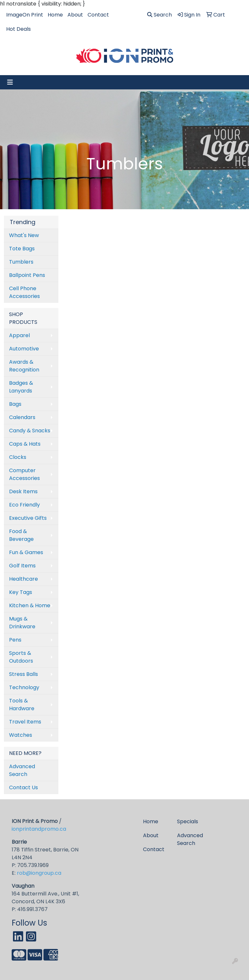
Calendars (22, 417)
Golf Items (22, 566)
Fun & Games (26, 552)
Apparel (19, 335)
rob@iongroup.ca (39, 873)
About (75, 15)
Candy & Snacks (30, 431)
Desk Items (23, 491)
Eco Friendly (24, 505)
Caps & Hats (25, 444)
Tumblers (21, 262)
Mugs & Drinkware (22, 623)
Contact (98, 15)
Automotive (24, 349)
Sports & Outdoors (21, 657)
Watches (21, 735)
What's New (24, 235)
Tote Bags (22, 249)
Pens (15, 640)
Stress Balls (24, 674)
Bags (15, 404)
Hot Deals (18, 29)
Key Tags (21, 592)
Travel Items (25, 722)
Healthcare (24, 579)
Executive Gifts (28, 518)
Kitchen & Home (30, 605)
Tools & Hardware (22, 705)
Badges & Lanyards (21, 387)
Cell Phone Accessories (24, 292)
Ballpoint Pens (27, 275)
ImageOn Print (25, 15)
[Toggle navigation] (10, 82)
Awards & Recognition (24, 366)
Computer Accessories (24, 474)
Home (55, 15)
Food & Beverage (21, 535)
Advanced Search (22, 770)
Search (160, 15)
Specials (188, 821)
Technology (24, 687)
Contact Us (24, 787)
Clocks (18, 457)
